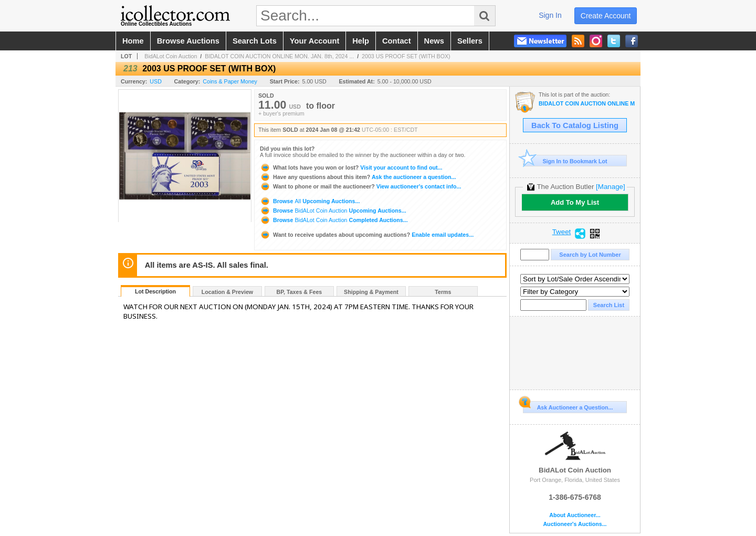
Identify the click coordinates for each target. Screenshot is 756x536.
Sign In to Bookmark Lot (565, 161)
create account (606, 16)
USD (156, 81)
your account (314, 41)
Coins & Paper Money (230, 81)
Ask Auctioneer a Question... (568, 406)
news (434, 41)
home (133, 41)
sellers (470, 41)
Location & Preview (227, 292)
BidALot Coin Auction (171, 56)
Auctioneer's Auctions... (575, 524)
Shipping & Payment (371, 292)
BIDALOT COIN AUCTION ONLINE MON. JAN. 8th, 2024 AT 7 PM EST (587, 104)
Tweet (562, 232)
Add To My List (575, 202)
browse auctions (188, 41)
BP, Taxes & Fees (300, 292)
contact (397, 41)
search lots (255, 41)
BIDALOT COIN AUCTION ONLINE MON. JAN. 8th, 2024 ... (279, 56)
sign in (550, 15)
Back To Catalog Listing (575, 125)
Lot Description (155, 291)
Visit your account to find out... (351, 167)
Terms (443, 292)
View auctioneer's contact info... (360, 186)
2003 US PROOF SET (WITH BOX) (406, 56)
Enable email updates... (367, 235)
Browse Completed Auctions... (334, 220)
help (361, 41)
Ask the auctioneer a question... (358, 177)
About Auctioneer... (575, 515)
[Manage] (610, 187)
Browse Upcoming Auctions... (310, 201)
